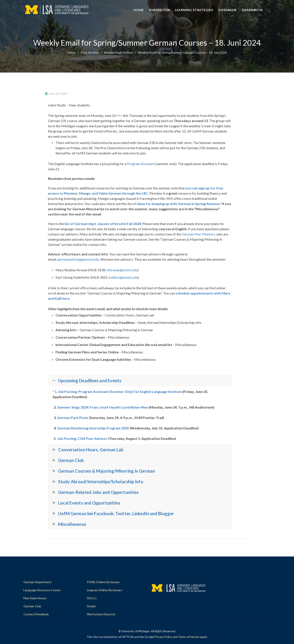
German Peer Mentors (198, 234)
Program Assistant (141, 164)
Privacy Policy (163, 637)
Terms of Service (189, 637)
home (71, 52)
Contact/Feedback (36, 614)
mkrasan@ (122, 270)
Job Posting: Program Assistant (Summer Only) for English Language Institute (120, 392)
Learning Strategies (194, 10)
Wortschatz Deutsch (101, 614)
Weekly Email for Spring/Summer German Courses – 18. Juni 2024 (182, 52)
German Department (38, 582)
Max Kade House (35, 598)
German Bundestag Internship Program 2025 (93, 428)
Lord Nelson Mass (135, 407)
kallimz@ (123, 277)
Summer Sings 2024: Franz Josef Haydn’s (90, 407)
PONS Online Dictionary (103, 582)
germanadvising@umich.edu (78, 259)
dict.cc (92, 598)
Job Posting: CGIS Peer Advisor (82, 438)
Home (139, 10)
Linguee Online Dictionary (105, 590)
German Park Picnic (73, 418)
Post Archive (90, 52)
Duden (91, 606)
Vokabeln (227, 10)
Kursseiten (159, 10)
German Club (32, 606)
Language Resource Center (42, 590)
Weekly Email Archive (118, 52)
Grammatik (252, 10)
